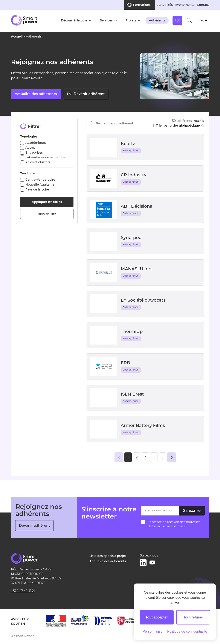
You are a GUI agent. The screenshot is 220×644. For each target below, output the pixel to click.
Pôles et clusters (38, 162)
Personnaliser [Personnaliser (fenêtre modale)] (153, 631)
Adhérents (157, 20)
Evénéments (185, 5)
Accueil (17, 36)
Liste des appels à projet (108, 556)
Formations (142, 5)
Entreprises (34, 153)
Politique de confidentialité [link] (187, 631)
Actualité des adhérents (36, 94)
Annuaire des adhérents (108, 561)
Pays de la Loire (37, 189)
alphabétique (191, 125)
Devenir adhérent (86, 94)
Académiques (36, 143)
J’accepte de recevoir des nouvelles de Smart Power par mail (174, 524)
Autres (30, 148)
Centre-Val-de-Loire (40, 180)
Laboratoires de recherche (45, 157)
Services (106, 20)
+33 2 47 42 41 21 (23, 591)
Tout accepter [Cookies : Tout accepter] (157, 617)
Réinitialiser (47, 214)
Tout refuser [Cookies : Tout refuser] (193, 617)
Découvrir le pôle (74, 20)
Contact (203, 5)
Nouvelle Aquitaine (40, 184)
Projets (131, 20)
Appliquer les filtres (47, 202)
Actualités (165, 5)
